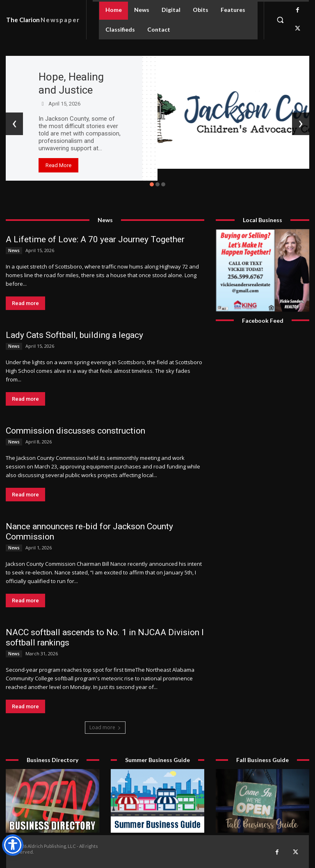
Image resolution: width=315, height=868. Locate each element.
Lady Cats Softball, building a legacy (74, 335)
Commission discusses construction (75, 431)
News (14, 250)
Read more (25, 303)
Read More (58, 165)
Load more (105, 727)
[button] (280, 20)
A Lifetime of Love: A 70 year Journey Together (95, 239)
